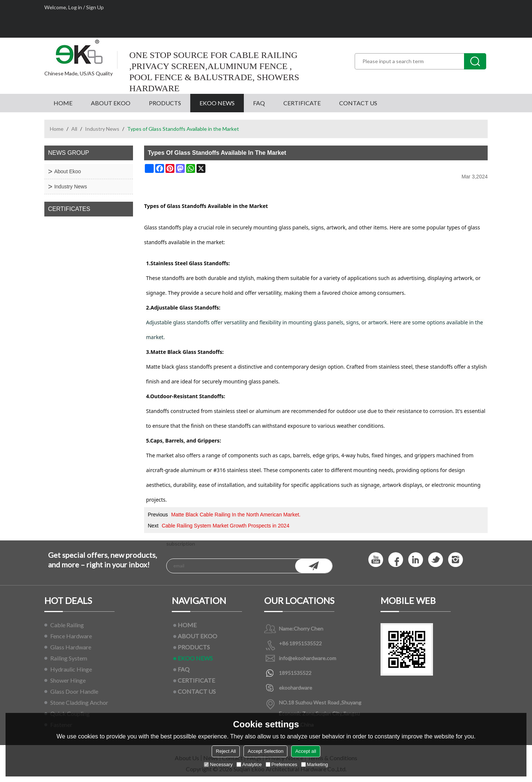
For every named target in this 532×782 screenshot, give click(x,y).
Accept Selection (265, 751)
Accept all (306, 751)
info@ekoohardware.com (308, 658)
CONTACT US (358, 103)
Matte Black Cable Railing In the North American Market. (236, 515)
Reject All (226, 751)
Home (57, 129)
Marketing (315, 764)
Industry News (102, 129)
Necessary (218, 764)
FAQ (259, 103)
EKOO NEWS (217, 103)
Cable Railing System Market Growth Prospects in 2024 (226, 526)
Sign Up (95, 7)
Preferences (282, 764)
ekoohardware (296, 688)
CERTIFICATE (302, 103)
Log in (75, 7)
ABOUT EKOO (111, 103)
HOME (63, 103)
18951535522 (295, 673)
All (74, 129)
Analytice (249, 764)
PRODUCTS (165, 103)
